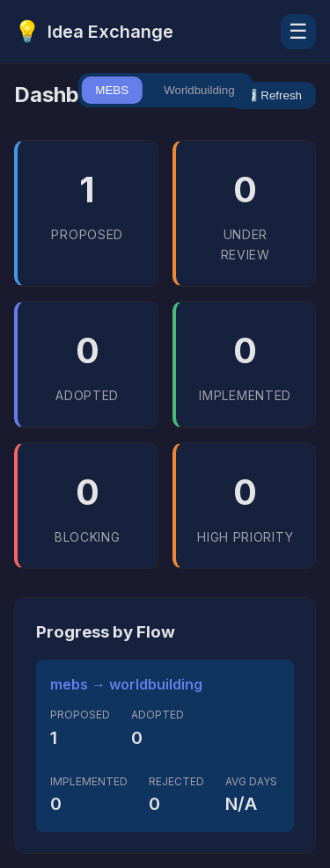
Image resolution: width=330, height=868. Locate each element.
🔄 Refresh (272, 95)
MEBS (112, 90)
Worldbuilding (199, 90)
